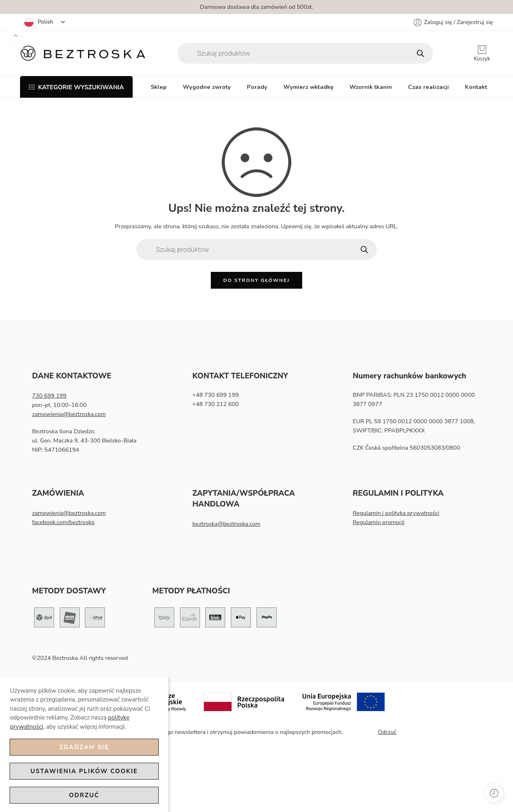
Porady (257, 87)
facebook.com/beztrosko (63, 522)
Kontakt (476, 87)
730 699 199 (49, 396)
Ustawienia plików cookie (84, 771)
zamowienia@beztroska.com (69, 414)
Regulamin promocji (379, 522)
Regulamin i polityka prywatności (396, 513)
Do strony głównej (256, 280)
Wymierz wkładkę (308, 87)
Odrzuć (84, 795)
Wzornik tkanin (371, 87)
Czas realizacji (428, 87)
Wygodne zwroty (207, 87)
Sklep (159, 87)
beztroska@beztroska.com (226, 524)
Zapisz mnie (360, 732)
